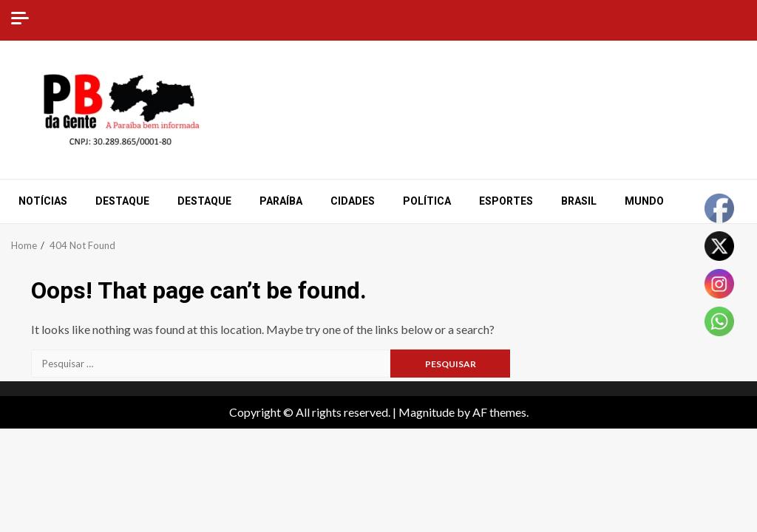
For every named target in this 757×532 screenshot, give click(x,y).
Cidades (353, 201)
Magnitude (427, 412)
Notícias (43, 201)
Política (427, 201)
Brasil (579, 201)
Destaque (122, 201)
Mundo (644, 201)
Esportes (506, 201)
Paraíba (281, 201)
